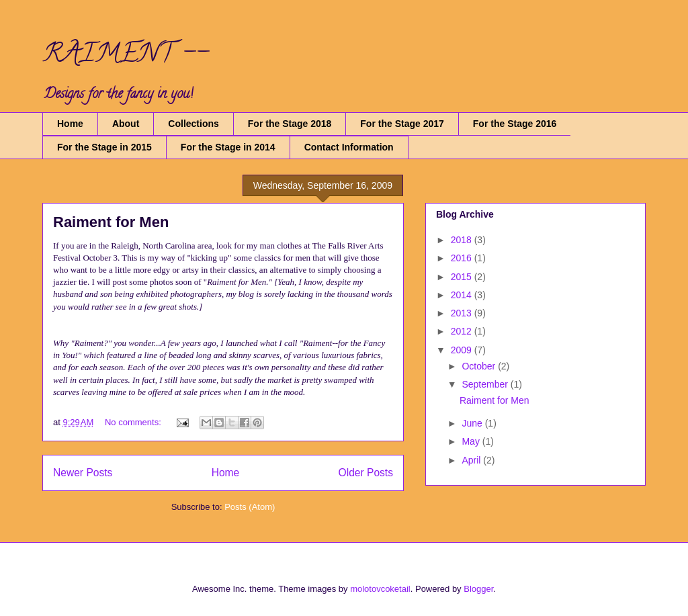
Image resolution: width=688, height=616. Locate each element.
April (472, 460)
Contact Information (349, 147)
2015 (463, 277)
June (473, 423)
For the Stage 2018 (290, 124)
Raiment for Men (111, 222)
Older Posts (366, 473)
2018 (463, 240)
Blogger (478, 589)
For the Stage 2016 (515, 124)
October (480, 366)
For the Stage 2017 (402, 124)
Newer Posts (83, 473)
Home (70, 124)
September (486, 384)
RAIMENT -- (125, 56)
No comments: (134, 422)
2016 (463, 258)
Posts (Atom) (250, 507)
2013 (463, 313)
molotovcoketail (380, 589)
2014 (463, 295)
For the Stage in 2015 (104, 147)
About (126, 124)
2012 (463, 331)
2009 (463, 350)
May (472, 441)
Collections (193, 124)
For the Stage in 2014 (228, 147)
